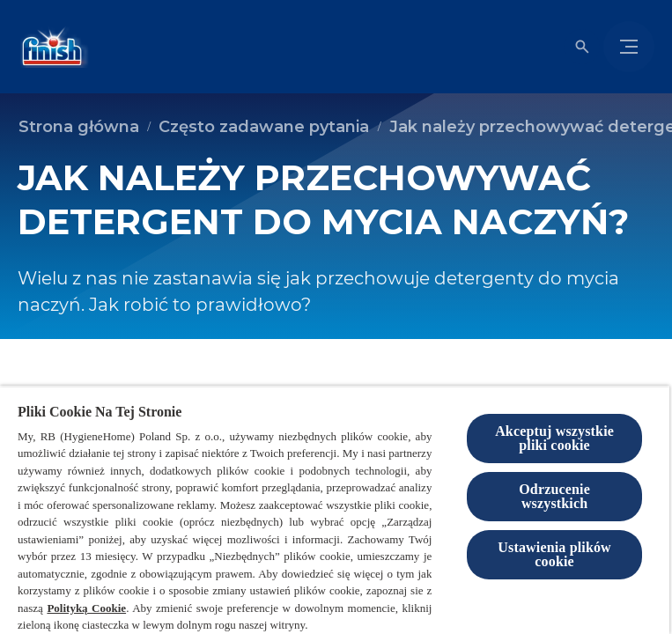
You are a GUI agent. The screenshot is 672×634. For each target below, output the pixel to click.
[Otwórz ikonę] (582, 47)
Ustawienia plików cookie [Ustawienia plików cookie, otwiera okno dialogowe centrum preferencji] (554, 554)
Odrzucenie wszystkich (554, 496)
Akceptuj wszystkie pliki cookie (554, 438)
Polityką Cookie (86, 608)
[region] (335, 510)
